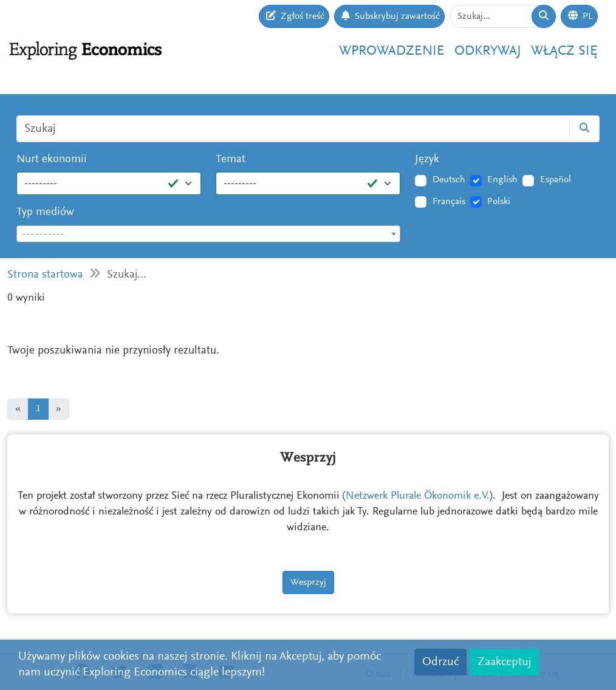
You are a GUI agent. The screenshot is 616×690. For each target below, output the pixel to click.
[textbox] (208, 234)
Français (449, 202)
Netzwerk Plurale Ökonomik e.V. (418, 496)
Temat (231, 159)
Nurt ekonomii (52, 159)
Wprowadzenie (392, 51)
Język (427, 159)
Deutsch (449, 180)
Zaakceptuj (505, 662)
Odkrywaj (488, 51)
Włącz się (564, 51)
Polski (499, 202)
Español (556, 180)
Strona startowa (45, 275)
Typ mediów (45, 212)
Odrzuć (440, 662)
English (502, 180)
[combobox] (208, 234)
